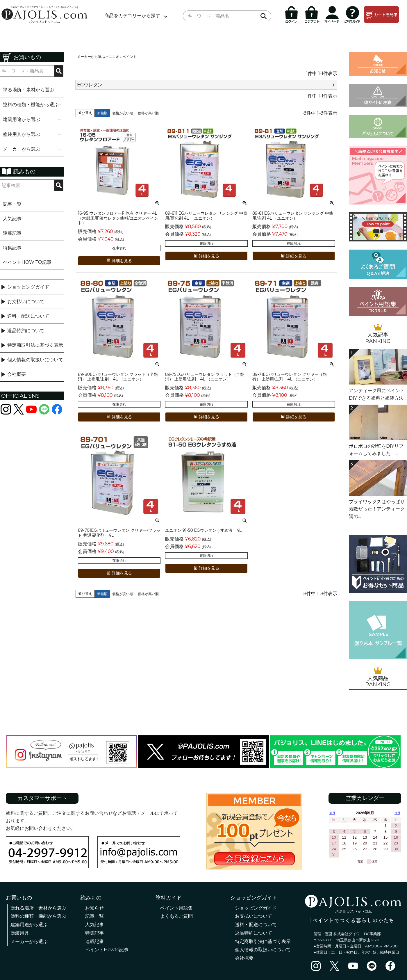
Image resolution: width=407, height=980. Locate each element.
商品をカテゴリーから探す (132, 16)
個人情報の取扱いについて (35, 360)
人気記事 (12, 219)
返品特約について (26, 331)
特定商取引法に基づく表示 (35, 345)
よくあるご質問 (176, 916)
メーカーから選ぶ (91, 57)
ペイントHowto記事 (107, 950)
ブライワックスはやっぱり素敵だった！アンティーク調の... (377, 509)
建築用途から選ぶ (29, 925)
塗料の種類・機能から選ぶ (38, 916)
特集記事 (12, 248)
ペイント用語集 (176, 908)
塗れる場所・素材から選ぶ (38, 908)
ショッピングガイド (28, 287)
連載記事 (12, 233)
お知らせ (94, 908)
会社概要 (17, 374)
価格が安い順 (123, 113)
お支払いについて (26, 302)
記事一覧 (12, 204)
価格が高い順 (148, 113)
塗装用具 (20, 933)
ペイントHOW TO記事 (27, 262)
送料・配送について (28, 316)
